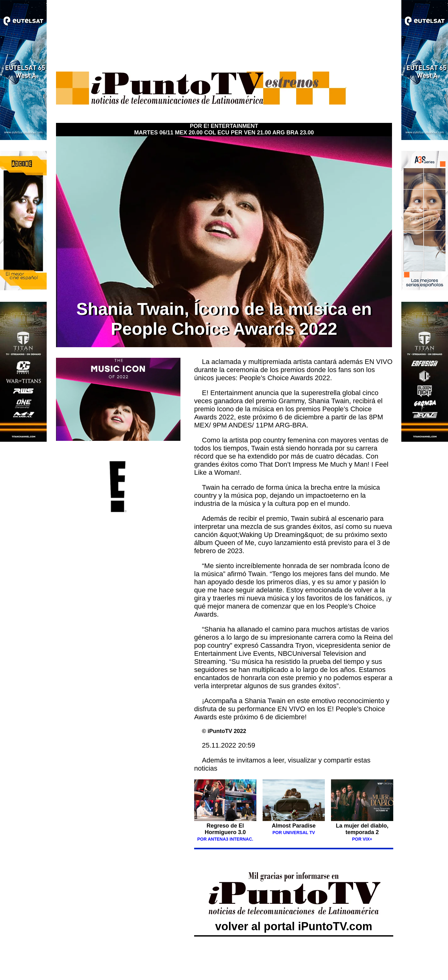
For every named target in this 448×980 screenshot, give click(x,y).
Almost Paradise (294, 826)
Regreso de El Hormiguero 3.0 (225, 829)
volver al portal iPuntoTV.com (294, 920)
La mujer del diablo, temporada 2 (362, 829)
